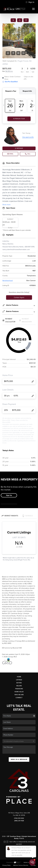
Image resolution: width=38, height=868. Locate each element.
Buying (19, 683)
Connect (19, 698)
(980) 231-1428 (19, 821)
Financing (19, 689)
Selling (19, 686)
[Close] (34, 847)
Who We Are (19, 695)
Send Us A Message (19, 759)
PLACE (22, 838)
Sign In (30, 2)
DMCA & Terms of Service (21, 865)
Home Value (19, 692)
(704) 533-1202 (19, 818)
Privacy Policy (6, 865)
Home (19, 677)
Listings (19, 680)
